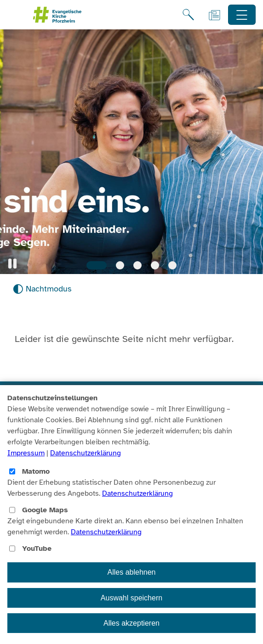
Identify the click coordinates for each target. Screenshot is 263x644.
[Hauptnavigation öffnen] (242, 15)
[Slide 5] (172, 265)
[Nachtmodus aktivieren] (42, 289)
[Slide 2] (120, 265)
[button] (12, 264)
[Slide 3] (137, 265)
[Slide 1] (97, 265)
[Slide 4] (155, 265)
